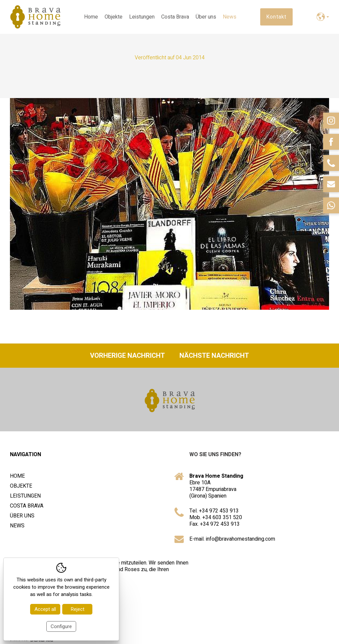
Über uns (206, 17)
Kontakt (276, 17)
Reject (77, 609)
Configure (61, 626)
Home (91, 17)
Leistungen (142, 17)
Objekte (114, 17)
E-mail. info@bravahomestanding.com (232, 539)
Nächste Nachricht (214, 356)
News (230, 17)
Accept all (45, 609)
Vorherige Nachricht (127, 356)
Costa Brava (175, 17)
